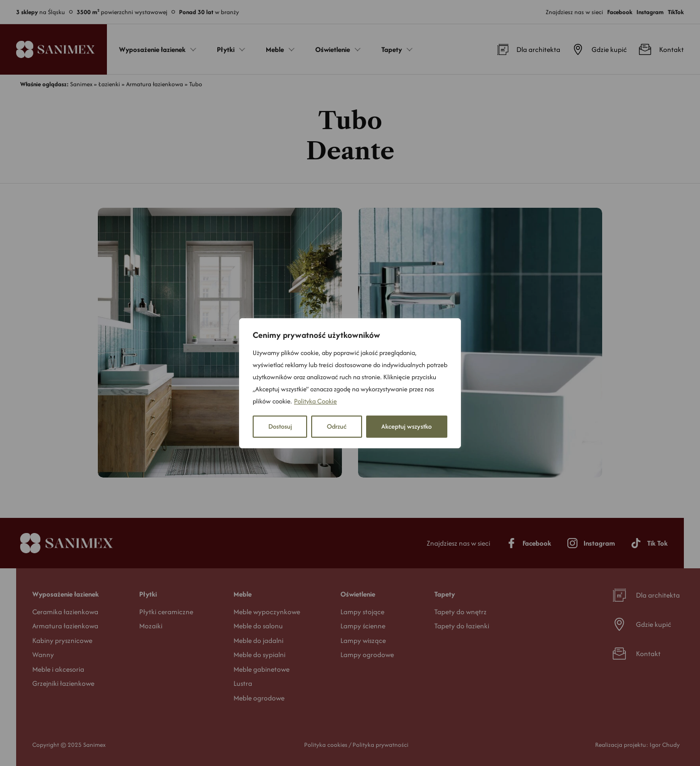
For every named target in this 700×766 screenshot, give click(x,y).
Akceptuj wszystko (406, 426)
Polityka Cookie (315, 401)
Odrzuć (337, 426)
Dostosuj (280, 426)
